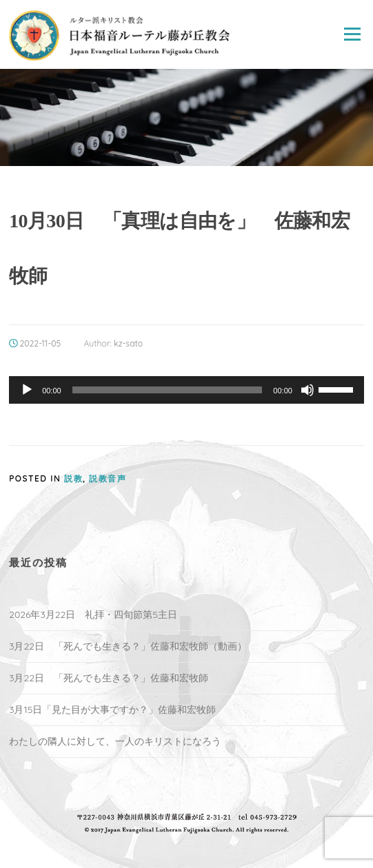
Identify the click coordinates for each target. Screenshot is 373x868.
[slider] (168, 390)
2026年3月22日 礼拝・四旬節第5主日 (93, 614)
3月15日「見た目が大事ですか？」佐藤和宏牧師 (112, 710)
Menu (352, 34)
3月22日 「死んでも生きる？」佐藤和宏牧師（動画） (128, 646)
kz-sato (128, 343)
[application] (186, 390)
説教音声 (108, 478)
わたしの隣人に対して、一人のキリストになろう (115, 741)
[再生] (27, 390)
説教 (73, 478)
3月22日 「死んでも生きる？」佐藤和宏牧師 (109, 678)
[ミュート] (308, 390)
